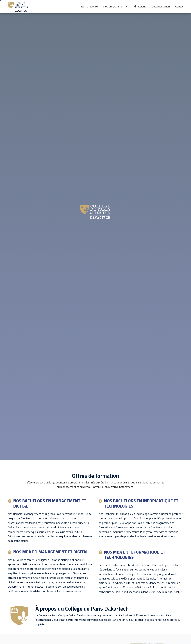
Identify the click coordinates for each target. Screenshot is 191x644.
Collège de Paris (109, 620)
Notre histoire (89, 6)
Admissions (139, 6)
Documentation (161, 6)
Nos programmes (115, 7)
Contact (180, 6)
